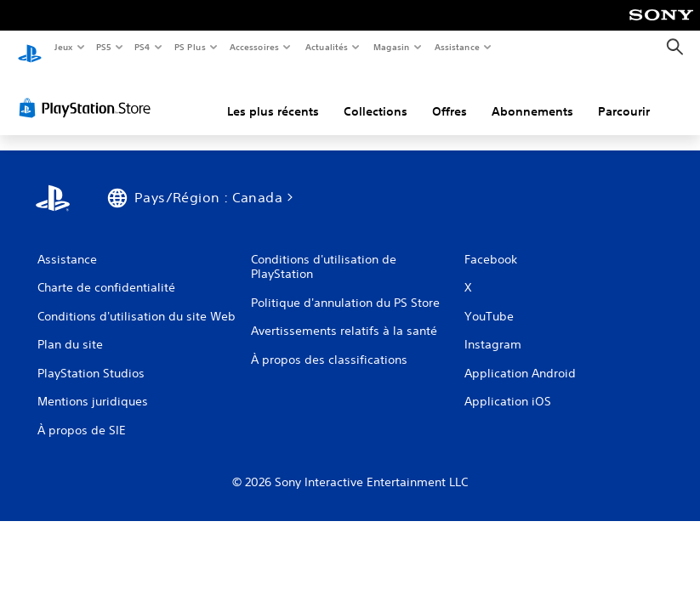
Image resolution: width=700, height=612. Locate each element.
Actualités (326, 47)
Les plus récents (273, 96)
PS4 (143, 47)
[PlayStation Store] (88, 93)
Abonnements (532, 96)
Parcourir (624, 96)
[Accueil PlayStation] (30, 48)
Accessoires (254, 47)
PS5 (104, 47)
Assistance (456, 47)
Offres (450, 96)
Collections (376, 96)
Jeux (63, 47)
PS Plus (190, 47)
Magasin (391, 47)
